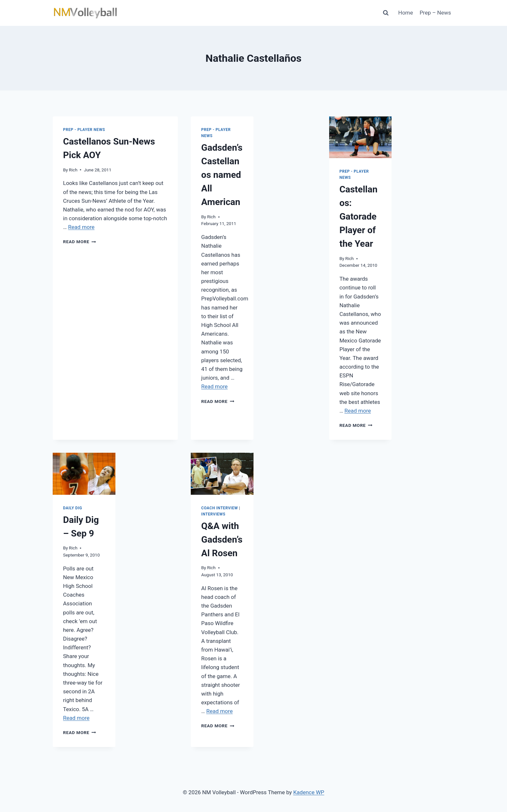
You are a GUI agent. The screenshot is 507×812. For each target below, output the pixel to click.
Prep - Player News (84, 130)
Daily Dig (73, 508)
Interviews (213, 514)
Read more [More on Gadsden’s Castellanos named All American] (214, 386)
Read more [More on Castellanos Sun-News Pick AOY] (81, 227)
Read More (80, 242)
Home (406, 13)
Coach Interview (219, 508)
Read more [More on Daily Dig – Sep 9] (76, 718)
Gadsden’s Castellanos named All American (222, 175)
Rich (73, 170)
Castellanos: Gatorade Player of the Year (359, 217)
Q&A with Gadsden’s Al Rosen (222, 540)
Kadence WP (309, 792)
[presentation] (361, 137)
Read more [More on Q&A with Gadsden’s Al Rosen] (220, 711)
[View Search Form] (386, 13)
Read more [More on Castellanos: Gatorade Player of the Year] (358, 411)
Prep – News (435, 13)
